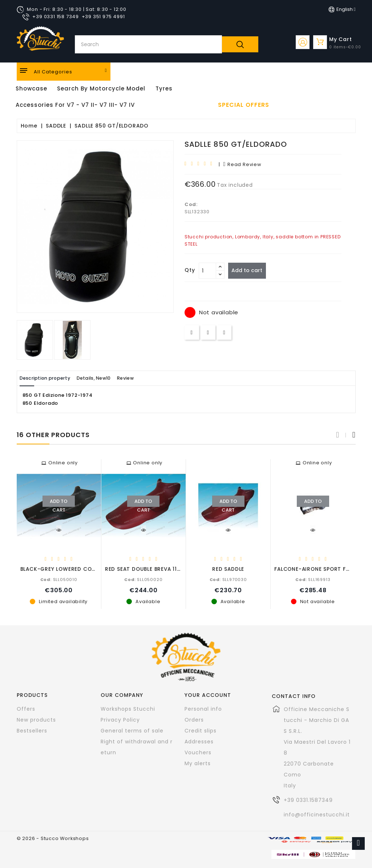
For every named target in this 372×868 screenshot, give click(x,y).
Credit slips (201, 730)
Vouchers (198, 752)
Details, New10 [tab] (108, 378)
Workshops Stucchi (128, 708)
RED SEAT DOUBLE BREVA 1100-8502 (153, 569)
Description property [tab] (50, 378)
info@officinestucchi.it (317, 814)
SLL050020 (143, 579)
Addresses (199, 741)
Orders (194, 719)
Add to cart (250, 270)
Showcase (31, 88)
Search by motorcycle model (101, 88)
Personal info (203, 708)
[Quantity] (207, 271)
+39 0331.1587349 (308, 800)
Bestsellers (32, 730)
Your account (208, 695)
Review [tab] (148, 378)
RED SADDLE (228, 569)
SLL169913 (313, 579)
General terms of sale (132, 730)
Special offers (244, 105)
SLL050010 (59, 579)
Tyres (164, 88)
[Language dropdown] (342, 9)
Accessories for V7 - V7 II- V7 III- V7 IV (75, 105)
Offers (26, 708)
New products (36, 719)
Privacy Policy (120, 719)
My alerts (198, 763)
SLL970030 (228, 579)
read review (242, 164)
